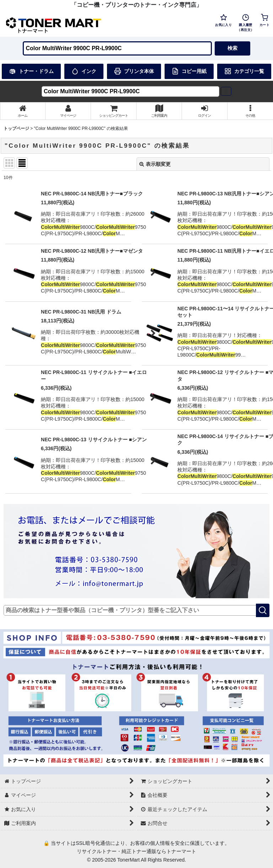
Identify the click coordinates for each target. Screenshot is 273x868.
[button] (250, 111)
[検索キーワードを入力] (117, 48)
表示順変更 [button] (155, 164)
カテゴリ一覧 (244, 71)
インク (84, 71)
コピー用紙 (189, 71)
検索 (232, 48)
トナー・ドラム (31, 71)
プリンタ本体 (134, 71)
